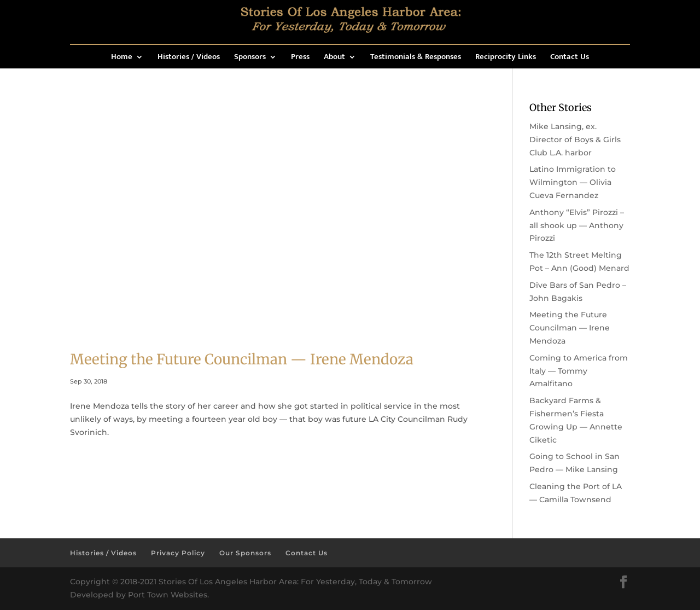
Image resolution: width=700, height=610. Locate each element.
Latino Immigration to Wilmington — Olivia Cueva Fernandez (573, 182)
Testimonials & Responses (416, 58)
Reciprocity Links (506, 58)
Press (300, 58)
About (334, 58)
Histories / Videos (189, 58)
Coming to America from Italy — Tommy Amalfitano (579, 371)
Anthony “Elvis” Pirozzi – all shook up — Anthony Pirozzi (577, 225)
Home (122, 58)
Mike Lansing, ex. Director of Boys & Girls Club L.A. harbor (575, 140)
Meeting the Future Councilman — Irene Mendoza (242, 359)
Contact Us (570, 58)
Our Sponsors (245, 553)
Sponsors (250, 58)
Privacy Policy (178, 553)
